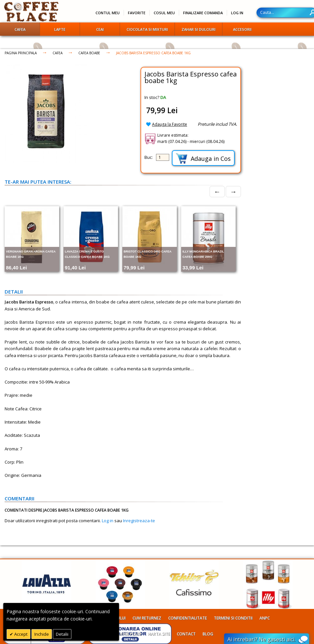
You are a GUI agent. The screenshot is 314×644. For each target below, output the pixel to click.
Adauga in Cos (203, 158)
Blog (208, 634)
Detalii (62, 634)
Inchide (42, 634)
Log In (237, 13)
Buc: (149, 157)
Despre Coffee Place (121, 634)
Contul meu (108, 13)
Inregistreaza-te (139, 521)
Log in (108, 521)
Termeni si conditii (233, 618)
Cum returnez (147, 618)
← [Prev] (217, 191)
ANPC (265, 618)
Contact (186, 634)
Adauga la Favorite (170, 124)
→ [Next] (233, 191)
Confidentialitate (188, 618)
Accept (20, 634)
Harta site (159, 634)
